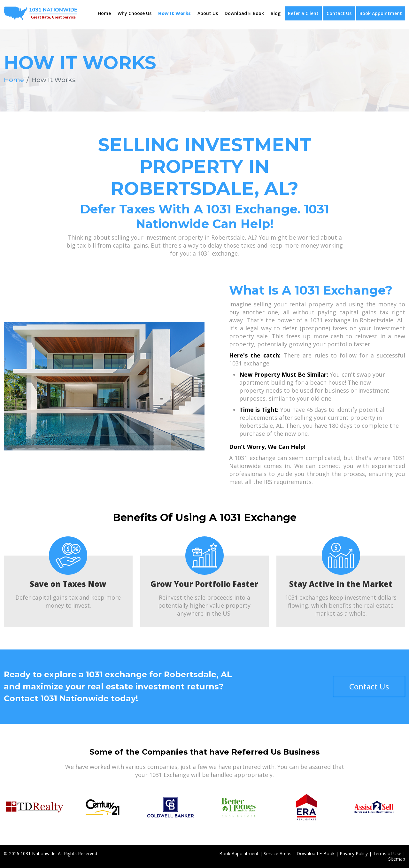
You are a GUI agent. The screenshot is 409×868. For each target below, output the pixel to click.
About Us (208, 13)
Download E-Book (244, 13)
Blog (276, 13)
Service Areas (278, 853)
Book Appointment (381, 13)
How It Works (174, 13)
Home (104, 13)
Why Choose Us (135, 13)
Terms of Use (387, 853)
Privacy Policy (354, 853)
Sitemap (397, 859)
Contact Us (339, 13)
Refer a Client (303, 13)
